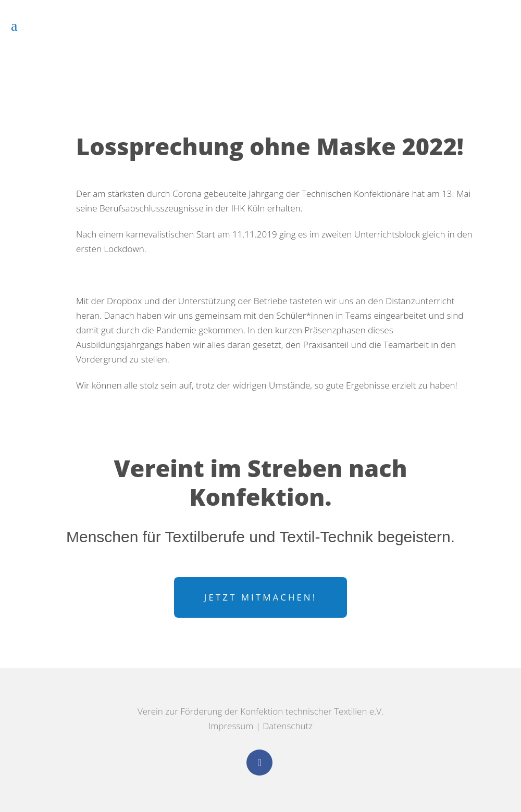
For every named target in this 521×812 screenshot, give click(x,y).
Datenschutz (288, 726)
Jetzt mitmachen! (260, 597)
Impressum (231, 726)
